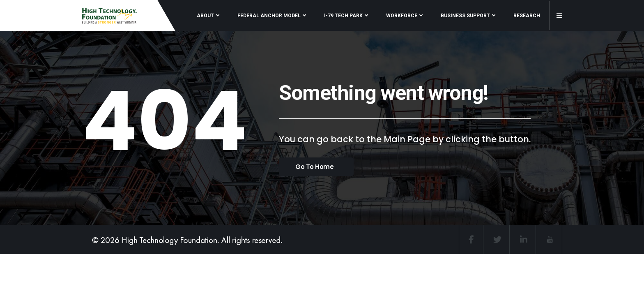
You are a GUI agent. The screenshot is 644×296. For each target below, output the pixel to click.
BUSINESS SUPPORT (465, 16)
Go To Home (315, 167)
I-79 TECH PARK (343, 16)
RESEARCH (527, 16)
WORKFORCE (402, 16)
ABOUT (205, 16)
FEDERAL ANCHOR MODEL (269, 16)
